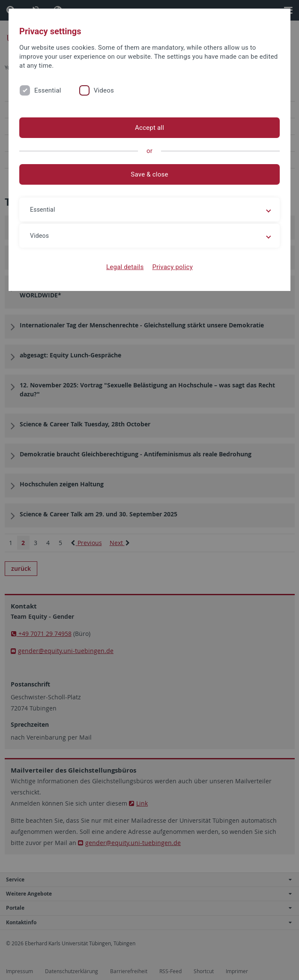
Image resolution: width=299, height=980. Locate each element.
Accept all (149, 128)
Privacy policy (172, 267)
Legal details (125, 267)
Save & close (149, 174)
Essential (48, 90)
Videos (104, 90)
